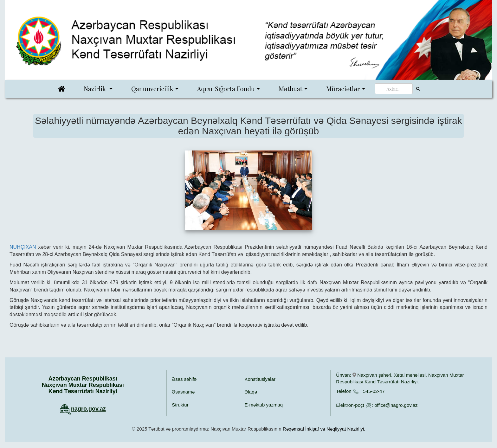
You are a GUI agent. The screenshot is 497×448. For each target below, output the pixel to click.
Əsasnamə (183, 392)
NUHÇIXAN (23, 247)
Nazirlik (96, 89)
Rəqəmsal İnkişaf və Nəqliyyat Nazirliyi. (324, 429)
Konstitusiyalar (260, 379)
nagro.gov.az (88, 409)
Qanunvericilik (152, 89)
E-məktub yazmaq (264, 405)
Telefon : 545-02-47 (360, 391)
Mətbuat (290, 89)
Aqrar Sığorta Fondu (226, 89)
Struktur (180, 405)
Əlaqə (251, 392)
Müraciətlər (343, 89)
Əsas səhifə (184, 379)
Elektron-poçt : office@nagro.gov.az (377, 405)
